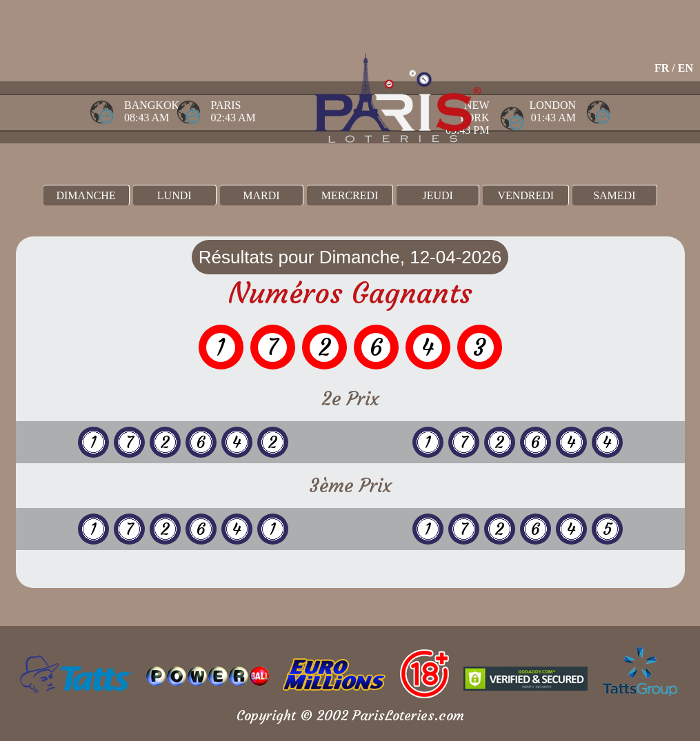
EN (686, 68)
